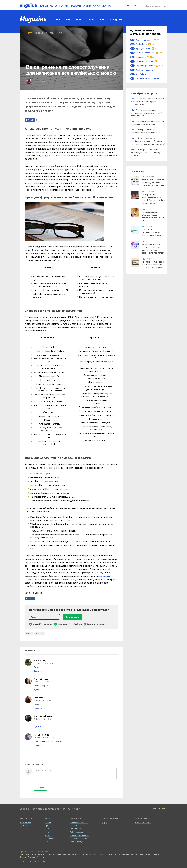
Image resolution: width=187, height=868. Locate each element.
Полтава (31, 857)
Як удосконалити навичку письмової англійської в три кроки (75, 156)
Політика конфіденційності (80, 839)
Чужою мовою (25, 822)
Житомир (94, 854)
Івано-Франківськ (122, 854)
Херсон (134, 854)
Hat (102, 19)
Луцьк (101, 854)
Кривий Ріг (76, 854)
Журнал (48, 842)
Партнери (74, 826)
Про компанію (75, 829)
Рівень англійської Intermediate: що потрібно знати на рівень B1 (153, 216)
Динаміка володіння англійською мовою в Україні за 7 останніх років (146, 113)
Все (58, 19)
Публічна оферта (77, 832)
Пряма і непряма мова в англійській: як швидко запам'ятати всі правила (153, 265)
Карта (47, 829)
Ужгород (40, 857)
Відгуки (48, 835)
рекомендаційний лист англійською (51, 145)
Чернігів (156, 854)
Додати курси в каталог (79, 822)
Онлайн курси (50, 839)
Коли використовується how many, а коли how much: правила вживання (153, 183)
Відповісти (38, 671)
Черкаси (23, 857)
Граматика (40, 634)
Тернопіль (109, 854)
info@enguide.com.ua (143, 822)
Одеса (41, 854)
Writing (29, 634)
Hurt (91, 19)
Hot (68, 19)
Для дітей (116, 19)
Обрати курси (73, 617)
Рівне (141, 854)
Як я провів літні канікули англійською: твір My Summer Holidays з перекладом (153, 199)
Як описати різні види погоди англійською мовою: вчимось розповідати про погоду (153, 249)
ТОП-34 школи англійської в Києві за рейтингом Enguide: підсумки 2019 (147, 102)
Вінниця (85, 854)
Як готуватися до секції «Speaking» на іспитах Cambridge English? (146, 152)
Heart (79, 19)
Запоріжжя (57, 854)
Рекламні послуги (77, 842)
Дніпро (34, 854)
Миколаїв (67, 854)
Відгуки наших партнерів (79, 835)
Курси (47, 826)
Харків (48, 854)
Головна (48, 822)
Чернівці (148, 854)
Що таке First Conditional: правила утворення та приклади (153, 232)
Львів (27, 854)
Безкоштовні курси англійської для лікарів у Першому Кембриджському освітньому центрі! (148, 141)
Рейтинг (48, 832)
